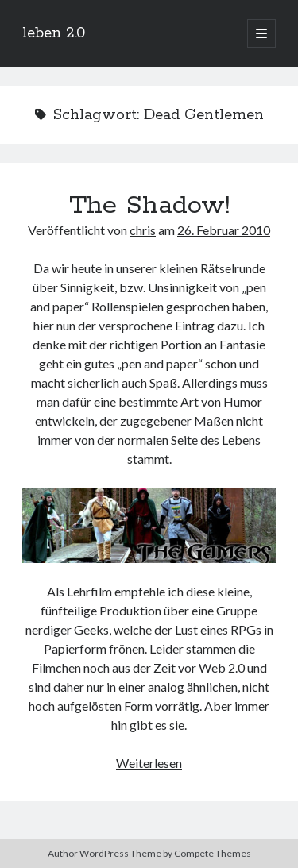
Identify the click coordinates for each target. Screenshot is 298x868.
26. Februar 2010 (224, 230)
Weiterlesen (149, 763)
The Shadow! (149, 206)
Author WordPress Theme (104, 853)
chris (143, 230)
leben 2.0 (54, 33)
